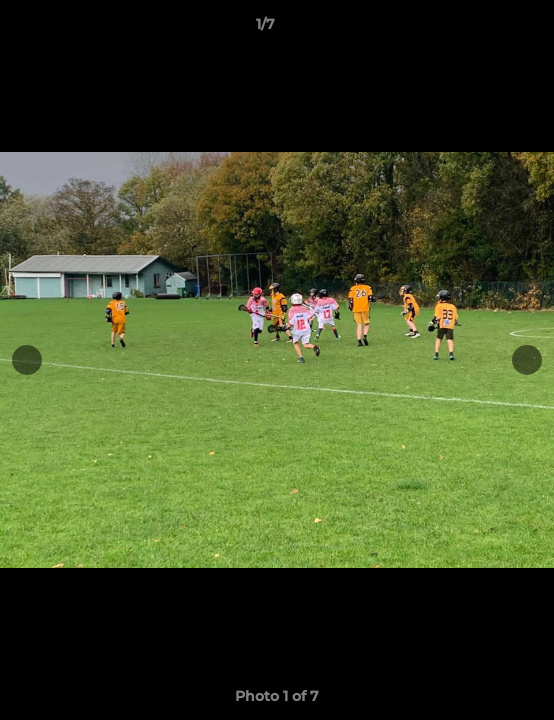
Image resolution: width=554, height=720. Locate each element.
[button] (482, 29)
